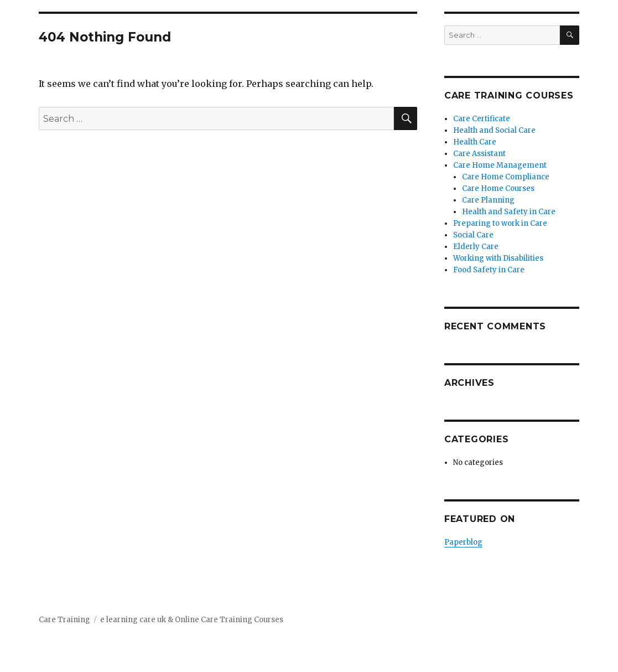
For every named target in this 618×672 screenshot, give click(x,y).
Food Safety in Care (489, 270)
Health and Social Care (494, 130)
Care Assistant (479, 154)
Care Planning (488, 200)
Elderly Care (476, 247)
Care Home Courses (498, 188)
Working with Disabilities (498, 258)
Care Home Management (500, 165)
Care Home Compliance (506, 177)
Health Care (475, 142)
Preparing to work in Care (500, 223)
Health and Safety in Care (509, 212)
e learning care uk (133, 620)
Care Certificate (482, 119)
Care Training (64, 620)
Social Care (473, 235)
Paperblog (463, 542)
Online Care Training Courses (229, 620)
